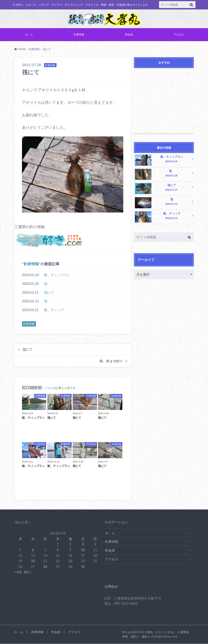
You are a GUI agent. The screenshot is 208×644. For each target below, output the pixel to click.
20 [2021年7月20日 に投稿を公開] (33, 561)
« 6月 (18, 572)
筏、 (47, 284)
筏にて (49, 293)
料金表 (129, 35)
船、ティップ (54, 310)
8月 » (28, 572)
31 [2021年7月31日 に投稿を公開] (83, 567)
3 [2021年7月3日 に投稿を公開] (83, 545)
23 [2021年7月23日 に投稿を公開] (70, 561)
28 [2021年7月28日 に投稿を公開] (45, 567)
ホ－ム (29, 35)
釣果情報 (79, 35)
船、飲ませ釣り (111, 361)
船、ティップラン (57, 275)
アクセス (179, 35)
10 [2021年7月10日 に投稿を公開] (83, 550)
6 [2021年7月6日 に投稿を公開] (33, 550)
